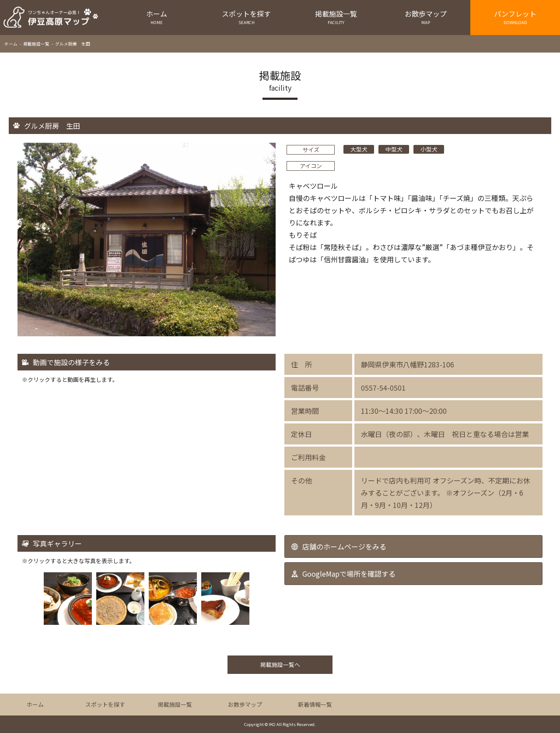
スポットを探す (247, 17)
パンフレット (515, 17)
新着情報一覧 (315, 704)
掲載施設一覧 (336, 17)
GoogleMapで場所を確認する (349, 574)
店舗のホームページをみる (344, 546)
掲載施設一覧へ (280, 664)
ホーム (157, 17)
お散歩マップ (425, 17)
